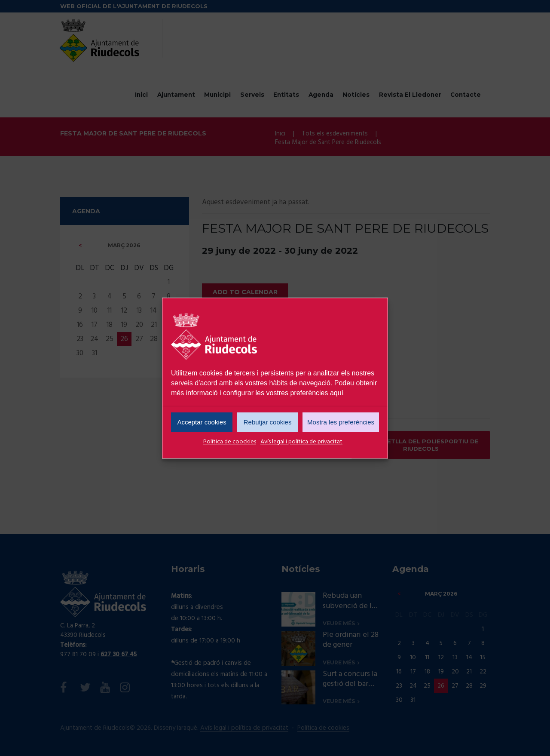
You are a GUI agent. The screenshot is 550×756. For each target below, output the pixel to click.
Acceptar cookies (202, 422)
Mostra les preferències (341, 422)
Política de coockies (230, 442)
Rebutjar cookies (268, 422)
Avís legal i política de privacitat (301, 442)
